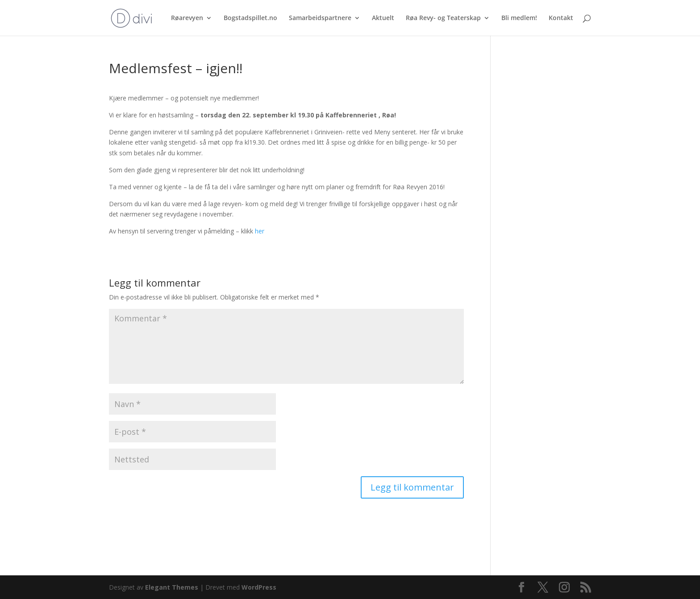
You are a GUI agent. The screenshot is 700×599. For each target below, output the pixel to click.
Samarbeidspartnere (320, 18)
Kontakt (561, 18)
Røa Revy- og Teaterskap (443, 18)
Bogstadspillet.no (250, 18)
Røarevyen (187, 18)
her (260, 231)
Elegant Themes (172, 587)
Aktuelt (383, 18)
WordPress (259, 587)
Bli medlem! (519, 18)
